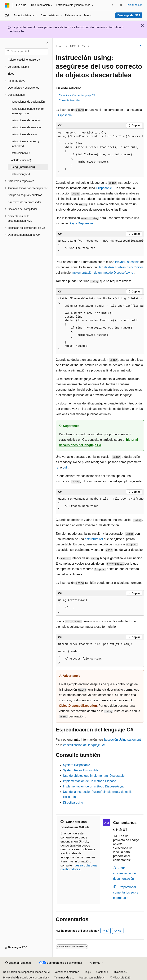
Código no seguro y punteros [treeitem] (25, 195)
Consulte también (69, 100)
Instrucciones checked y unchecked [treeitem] (25, 144)
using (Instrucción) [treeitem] (23, 167)
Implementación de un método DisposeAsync (102, 273)
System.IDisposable (76, 765)
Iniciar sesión (135, 5)
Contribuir (102, 972)
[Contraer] (47, 43)
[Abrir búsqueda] (121, 5)
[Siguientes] (113, 5)
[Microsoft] (7, 5)
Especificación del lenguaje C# (77, 95)
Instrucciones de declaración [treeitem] (28, 102)
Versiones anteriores (67, 972)
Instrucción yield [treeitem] (20, 174)
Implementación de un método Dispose (90, 781)
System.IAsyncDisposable (81, 770)
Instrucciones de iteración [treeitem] (26, 120)
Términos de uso (64, 978)
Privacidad (119, 972)
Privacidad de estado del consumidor (25, 978)
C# (83, 46)
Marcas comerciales (91, 978)
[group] (100, 153)
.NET (73, 46)
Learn (60, 46)
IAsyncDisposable (81, 223)
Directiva (73, 803)
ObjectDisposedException (78, 706)
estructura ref (94, 539)
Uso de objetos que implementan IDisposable (94, 776)
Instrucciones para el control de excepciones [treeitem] (27, 111)
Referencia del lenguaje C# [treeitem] (24, 60)
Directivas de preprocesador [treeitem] (24, 202)
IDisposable (64, 115)
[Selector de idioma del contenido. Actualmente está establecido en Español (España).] (18, 963)
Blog (86, 972)
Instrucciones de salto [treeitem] (24, 134)
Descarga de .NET (129, 15)
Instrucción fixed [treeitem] (20, 153)
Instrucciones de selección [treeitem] (26, 127)
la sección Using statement (122, 740)
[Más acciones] (141, 46)
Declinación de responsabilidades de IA (27, 972)
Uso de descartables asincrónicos (121, 267)
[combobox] (26, 51)
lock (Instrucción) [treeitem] (21, 160)
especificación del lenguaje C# (84, 745)
